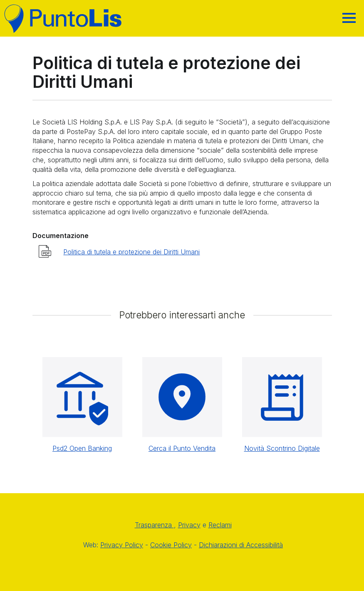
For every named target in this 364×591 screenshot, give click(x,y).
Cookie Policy (171, 545)
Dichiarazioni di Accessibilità (241, 545)
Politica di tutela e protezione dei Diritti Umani (131, 252)
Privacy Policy (122, 545)
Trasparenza (154, 525)
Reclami (220, 525)
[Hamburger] (349, 18)
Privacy (189, 525)
